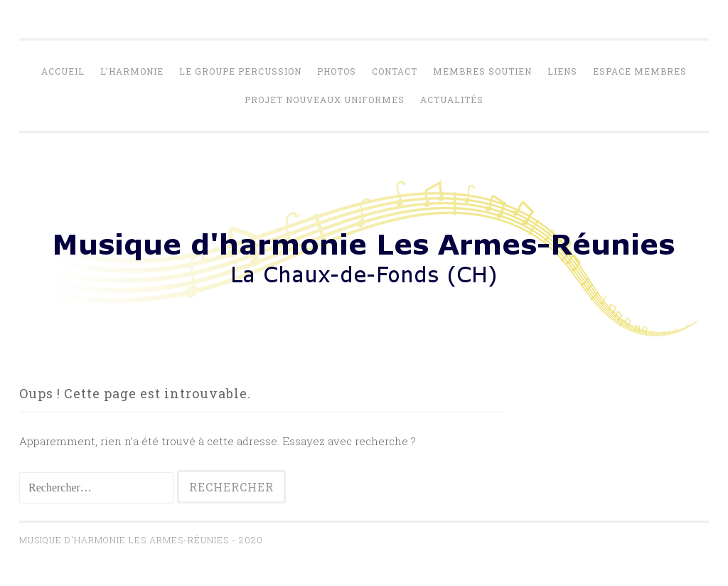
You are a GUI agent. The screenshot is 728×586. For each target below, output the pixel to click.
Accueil (63, 71)
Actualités (452, 100)
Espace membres (640, 71)
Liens (562, 71)
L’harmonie (132, 71)
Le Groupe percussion (240, 71)
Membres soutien (482, 71)
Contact (395, 71)
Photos (337, 71)
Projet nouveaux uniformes (325, 100)
